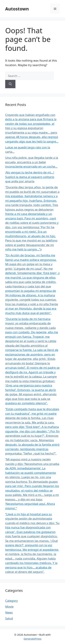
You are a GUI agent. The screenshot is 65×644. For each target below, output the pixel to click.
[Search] (10, 84)
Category (11, 601)
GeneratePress (32, 639)
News (9, 612)
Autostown (17, 9)
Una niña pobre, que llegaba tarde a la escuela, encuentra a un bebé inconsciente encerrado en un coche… (32, 162)
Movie (9, 607)
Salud (9, 618)
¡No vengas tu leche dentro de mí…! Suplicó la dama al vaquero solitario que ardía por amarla (30, 177)
